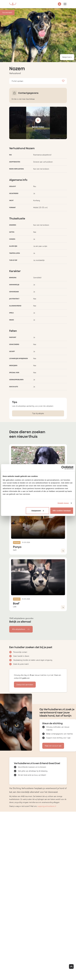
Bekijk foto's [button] (67, 57)
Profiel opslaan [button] (38, 81)
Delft (15, 550)
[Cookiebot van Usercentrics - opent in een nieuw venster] (63, 468)
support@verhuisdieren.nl (47, 806)
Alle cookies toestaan (62, 510)
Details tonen (63, 503)
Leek (15, 607)
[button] (59, 4)
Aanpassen (38, 510)
